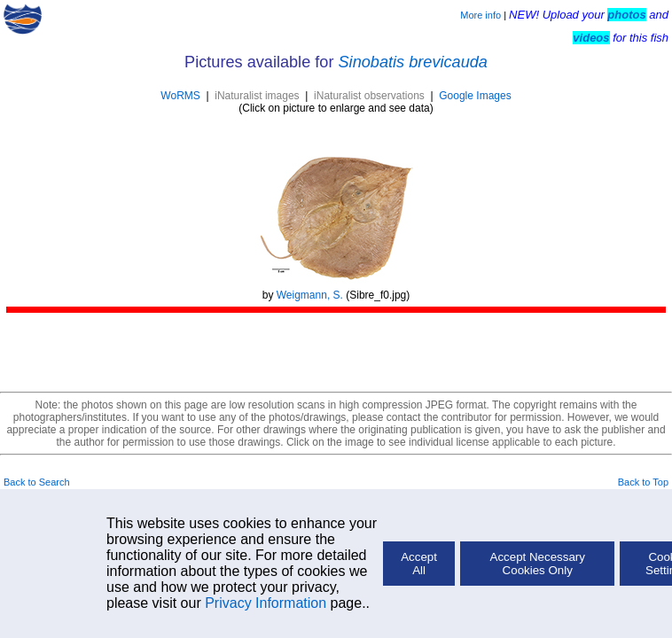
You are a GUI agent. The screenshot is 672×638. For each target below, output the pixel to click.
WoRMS (180, 96)
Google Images (475, 96)
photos (626, 15)
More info (481, 15)
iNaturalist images (257, 96)
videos (591, 38)
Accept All (419, 564)
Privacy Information (266, 603)
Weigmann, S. (310, 295)
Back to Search (37, 482)
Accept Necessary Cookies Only (538, 564)
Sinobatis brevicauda (413, 62)
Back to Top (643, 482)
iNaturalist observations (369, 96)
